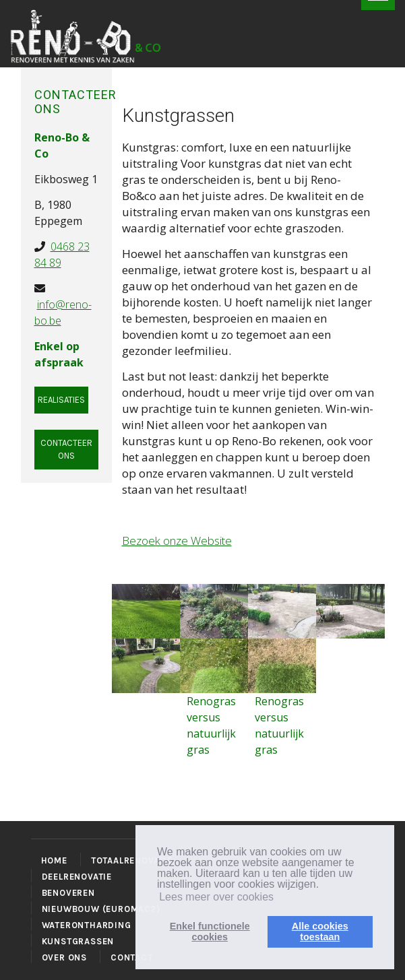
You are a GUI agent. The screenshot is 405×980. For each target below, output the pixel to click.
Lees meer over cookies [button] (216, 897)
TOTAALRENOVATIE (132, 860)
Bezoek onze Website (177, 541)
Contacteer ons (66, 450)
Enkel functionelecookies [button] (210, 932)
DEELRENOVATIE (77, 877)
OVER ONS (64, 957)
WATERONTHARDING (87, 925)
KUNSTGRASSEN (78, 941)
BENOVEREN (68, 893)
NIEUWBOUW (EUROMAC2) (101, 909)
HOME (54, 860)
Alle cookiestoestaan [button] (320, 932)
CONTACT (132, 957)
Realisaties (61, 400)
